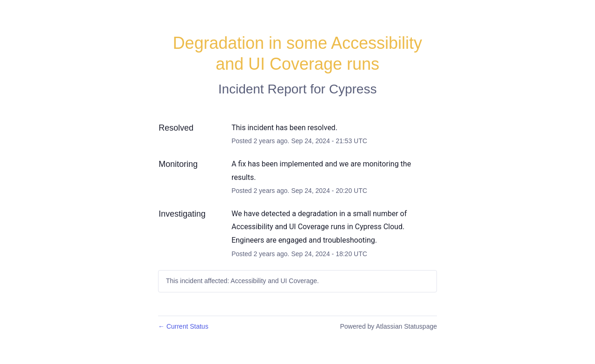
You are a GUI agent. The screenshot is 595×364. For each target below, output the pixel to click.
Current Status (183, 326)
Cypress (353, 89)
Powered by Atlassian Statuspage (388, 326)
